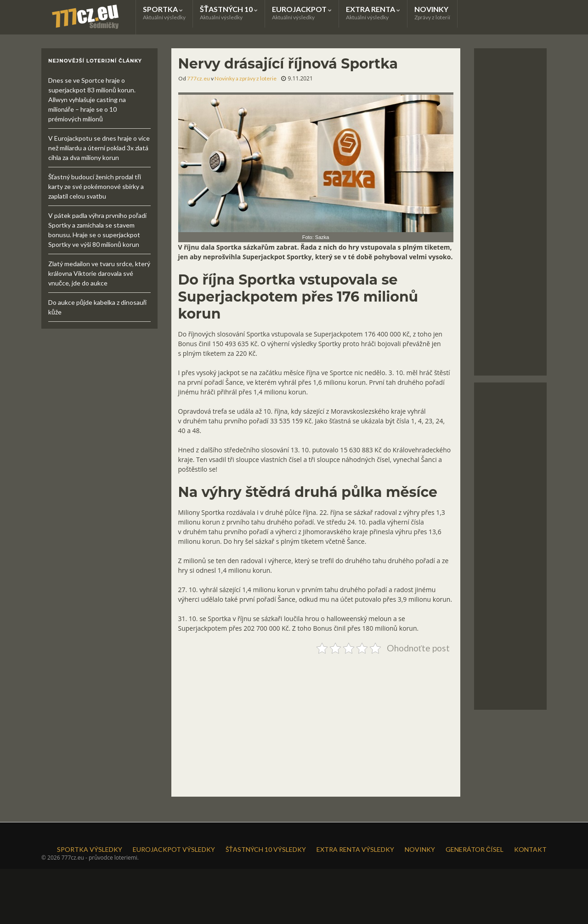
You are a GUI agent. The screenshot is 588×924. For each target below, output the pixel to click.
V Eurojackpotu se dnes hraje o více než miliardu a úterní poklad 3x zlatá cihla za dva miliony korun (99, 148)
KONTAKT (530, 849)
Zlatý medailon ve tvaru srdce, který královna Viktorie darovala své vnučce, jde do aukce (99, 273)
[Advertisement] (316, 722)
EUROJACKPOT (302, 13)
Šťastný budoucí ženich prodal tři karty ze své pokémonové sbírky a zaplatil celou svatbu (96, 186)
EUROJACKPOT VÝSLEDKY (174, 849)
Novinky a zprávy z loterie (246, 78)
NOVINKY (432, 13)
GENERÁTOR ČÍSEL (475, 849)
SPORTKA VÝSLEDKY (90, 849)
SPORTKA (164, 13)
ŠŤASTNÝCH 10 (229, 13)
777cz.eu (198, 78)
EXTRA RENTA (373, 13)
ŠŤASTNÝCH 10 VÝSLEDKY (266, 849)
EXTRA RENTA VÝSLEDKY (355, 849)
